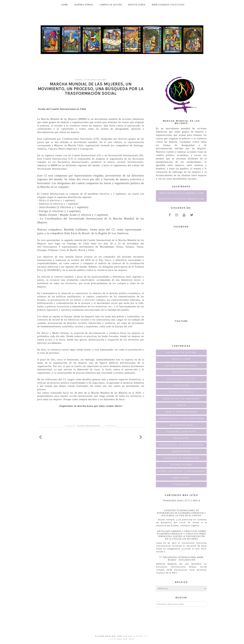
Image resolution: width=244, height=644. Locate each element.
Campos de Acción (111, 5)
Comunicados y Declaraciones (181, 418)
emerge (128, 636)
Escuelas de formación (181, 458)
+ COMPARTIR (109, 426)
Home (65, 5)
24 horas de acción (181, 352)
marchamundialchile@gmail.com (181, 193)
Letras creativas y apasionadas (182, 471)
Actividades (181, 372)
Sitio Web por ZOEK (122, 639)
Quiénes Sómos (84, 5)
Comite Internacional (88, 426)
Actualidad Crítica (181, 379)
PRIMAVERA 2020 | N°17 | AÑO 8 (181, 501)
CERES (181, 405)
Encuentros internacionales (181, 445)
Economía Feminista (181, 432)
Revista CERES (137, 5)
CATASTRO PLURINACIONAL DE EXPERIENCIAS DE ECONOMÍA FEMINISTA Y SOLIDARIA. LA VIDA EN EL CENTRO (181, 513)
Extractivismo (181, 465)
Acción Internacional (181, 366)
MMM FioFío (181, 478)
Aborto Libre (181, 359)
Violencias (181, 484)
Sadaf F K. (142, 636)
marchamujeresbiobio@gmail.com (181, 199)
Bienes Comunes (181, 392)
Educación (181, 438)
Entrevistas (181, 451)
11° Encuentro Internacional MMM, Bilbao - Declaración (182, 559)
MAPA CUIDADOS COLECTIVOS (168, 5)
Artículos (181, 385)
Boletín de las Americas (181, 399)
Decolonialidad (181, 425)
